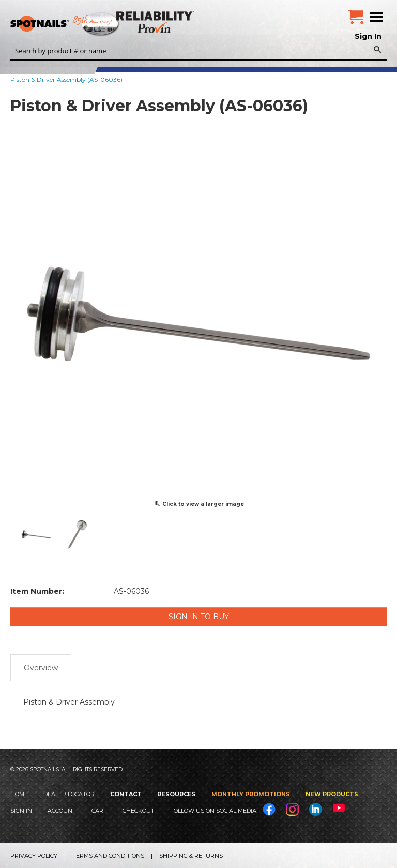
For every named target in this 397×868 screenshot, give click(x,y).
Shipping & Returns (191, 856)
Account (62, 811)
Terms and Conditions (108, 856)
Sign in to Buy (199, 617)
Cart (99, 811)
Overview (41, 668)
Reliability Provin (156, 22)
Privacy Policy (34, 856)
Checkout (139, 811)
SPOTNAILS (78, 24)
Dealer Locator (69, 794)
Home (19, 794)
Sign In (368, 36)
